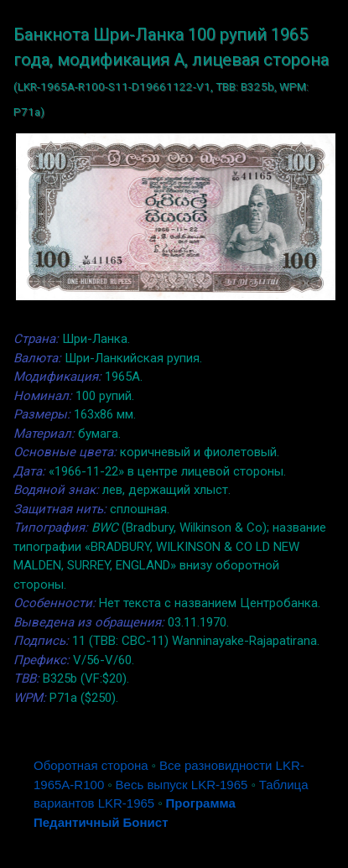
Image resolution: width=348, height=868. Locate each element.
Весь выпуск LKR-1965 (182, 785)
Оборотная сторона (91, 765)
